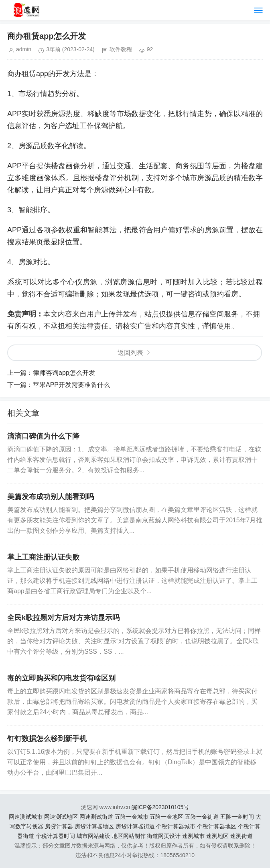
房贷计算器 (59, 826)
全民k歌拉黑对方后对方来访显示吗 (63, 618)
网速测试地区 (61, 817)
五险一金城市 (132, 817)
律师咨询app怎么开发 (64, 373)
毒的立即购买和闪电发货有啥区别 (61, 678)
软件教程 (121, 49)
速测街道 (242, 836)
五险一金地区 (166, 817)
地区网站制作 (129, 836)
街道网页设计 (164, 836)
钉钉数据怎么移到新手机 (47, 739)
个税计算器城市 (176, 826)
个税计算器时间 (55, 836)
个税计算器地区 (217, 826)
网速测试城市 (26, 817)
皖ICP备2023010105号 (160, 807)
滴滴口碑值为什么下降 (43, 436)
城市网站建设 (93, 836)
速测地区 (217, 836)
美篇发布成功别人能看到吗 (51, 497)
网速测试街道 (96, 817)
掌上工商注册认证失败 (43, 557)
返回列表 (130, 353)
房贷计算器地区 (94, 826)
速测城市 (193, 836)
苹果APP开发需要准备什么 (71, 385)
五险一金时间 (237, 817)
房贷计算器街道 (135, 826)
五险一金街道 (202, 817)
